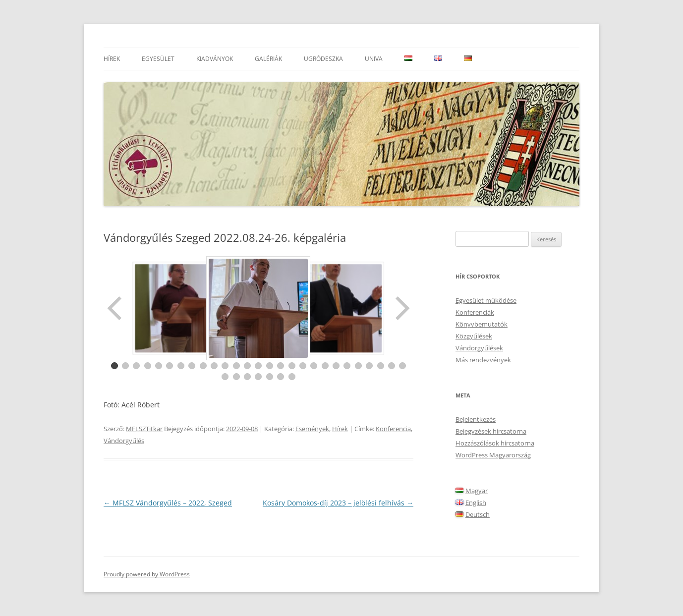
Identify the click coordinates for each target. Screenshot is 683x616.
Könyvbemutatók (482, 324)
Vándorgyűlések (479, 348)
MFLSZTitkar (144, 429)
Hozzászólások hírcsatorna (495, 443)
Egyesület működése (486, 300)
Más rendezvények (483, 360)
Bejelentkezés (476, 419)
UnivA (374, 59)
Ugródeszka (323, 59)
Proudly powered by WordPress (147, 574)
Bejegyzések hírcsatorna (491, 431)
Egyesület (158, 59)
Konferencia (393, 429)
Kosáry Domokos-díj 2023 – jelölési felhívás (338, 503)
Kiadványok (215, 59)
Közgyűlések (474, 336)
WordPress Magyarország (493, 455)
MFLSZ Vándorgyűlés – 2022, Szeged (168, 503)
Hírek (112, 59)
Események (312, 429)
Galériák (268, 59)
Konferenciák (475, 312)
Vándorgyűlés (124, 441)
